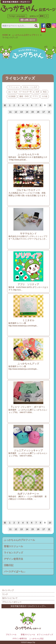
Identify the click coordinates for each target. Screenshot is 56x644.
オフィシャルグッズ (45, 635)
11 (10, 112)
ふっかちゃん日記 (36, 639)
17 (44, 112)
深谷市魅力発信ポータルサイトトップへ (28, 606)
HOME (5, 35)
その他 (45, 96)
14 (27, 112)
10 (50, 105)
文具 (37, 92)
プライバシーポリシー (12, 602)
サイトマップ (8, 590)
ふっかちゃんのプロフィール (19, 540)
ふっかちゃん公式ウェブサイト (26, 35)
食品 (45, 92)
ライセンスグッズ (13, 553)
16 (38, 112)
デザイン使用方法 (13, 559)
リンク (5, 594)
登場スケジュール (13, 546)
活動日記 (9, 565)
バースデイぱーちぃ (15, 572)
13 (22, 112)
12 (16, 112)
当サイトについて (10, 598)
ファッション (14, 87)
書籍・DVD (24, 96)
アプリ (35, 96)
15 (33, 112)
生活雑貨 (12, 96)
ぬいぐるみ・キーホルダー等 (20, 92)
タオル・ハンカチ (30, 87)
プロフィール (11, 635)
